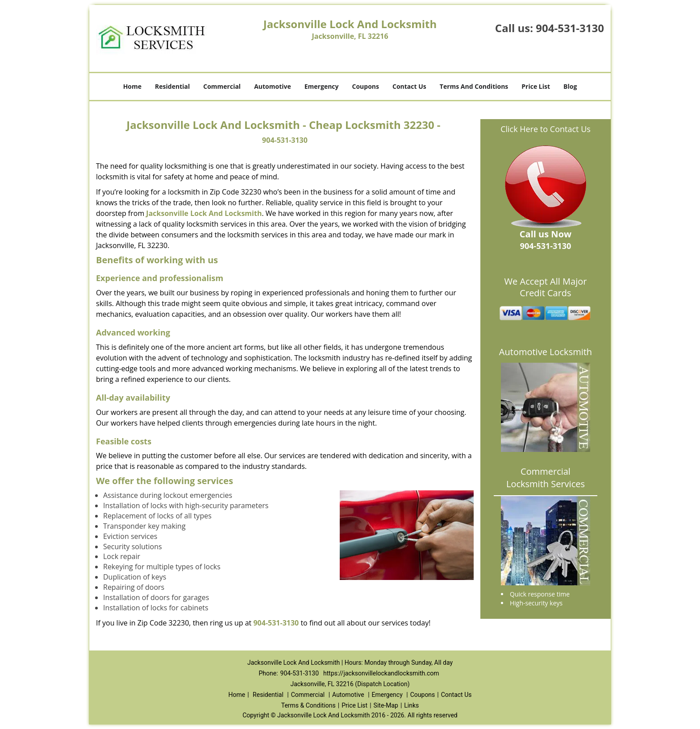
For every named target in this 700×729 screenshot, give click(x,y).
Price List (536, 86)
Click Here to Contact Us (546, 129)
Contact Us (409, 86)
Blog (570, 86)
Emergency (322, 86)
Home (132, 86)
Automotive (273, 86)
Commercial (222, 86)
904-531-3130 (570, 28)
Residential (172, 86)
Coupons (366, 86)
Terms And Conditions (474, 86)
